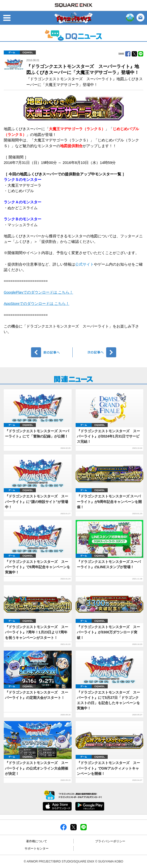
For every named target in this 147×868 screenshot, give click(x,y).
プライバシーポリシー (110, 841)
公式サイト (85, 264)
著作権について (37, 841)
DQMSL (28, 52)
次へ (95, 352)
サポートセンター (37, 849)
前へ (52, 352)
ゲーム (12, 52)
